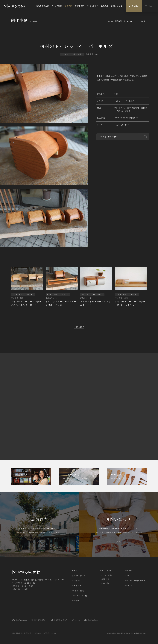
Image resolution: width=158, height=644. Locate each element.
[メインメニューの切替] (150, 6)
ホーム (111, 21)
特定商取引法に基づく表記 (22, 633)
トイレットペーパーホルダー (125, 101)
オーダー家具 (107, 575)
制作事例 (68, 6)
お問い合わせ (117, 6)
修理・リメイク (107, 579)
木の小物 (105, 583)
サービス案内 (57, 6)
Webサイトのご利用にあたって (46, 633)
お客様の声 (79, 6)
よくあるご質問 (93, 6)
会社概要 (105, 6)
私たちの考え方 (43, 6)
